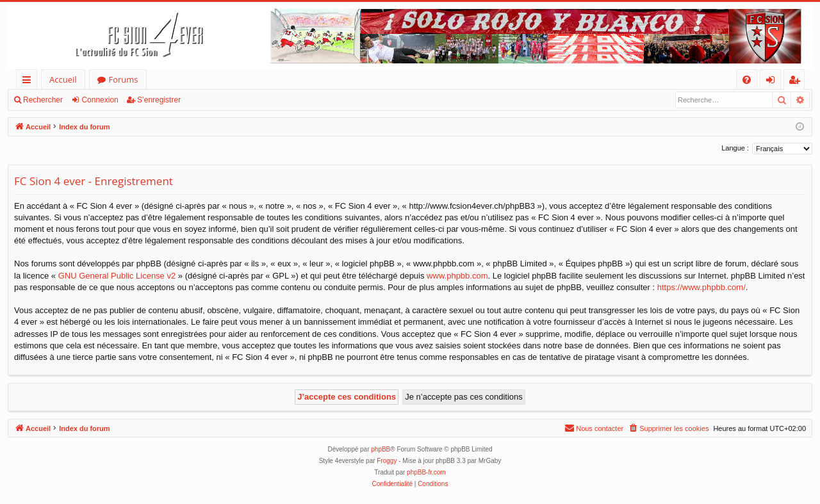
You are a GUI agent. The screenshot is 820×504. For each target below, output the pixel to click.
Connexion (100, 100)
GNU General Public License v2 (117, 276)
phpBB (381, 449)
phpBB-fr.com (426, 472)
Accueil (63, 79)
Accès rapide (29, 82)
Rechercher (43, 100)
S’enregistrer (159, 100)
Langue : (735, 148)
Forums (124, 79)
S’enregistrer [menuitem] (797, 82)
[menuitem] (747, 80)
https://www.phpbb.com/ (701, 287)
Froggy (387, 461)
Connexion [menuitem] (773, 82)
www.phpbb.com (457, 276)
